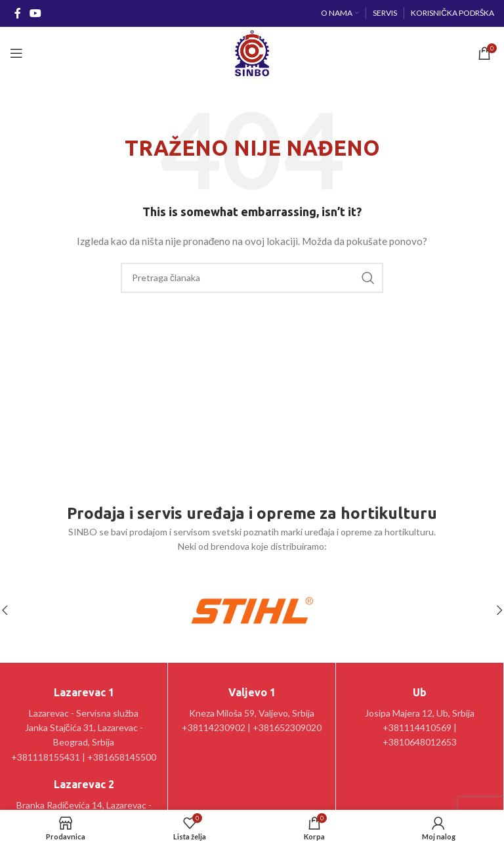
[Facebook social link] (17, 13)
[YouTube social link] (35, 13)
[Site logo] (252, 52)
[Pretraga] (252, 278)
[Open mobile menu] (16, 53)
